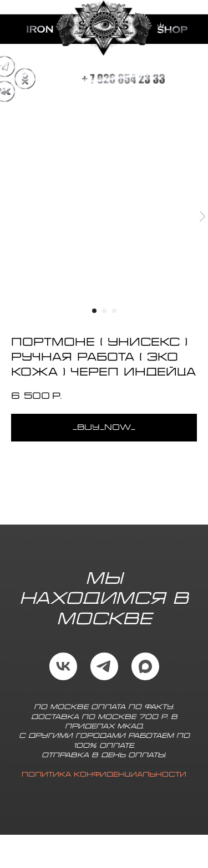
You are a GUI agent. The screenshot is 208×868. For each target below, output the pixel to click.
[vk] (63, 666)
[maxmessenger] (145, 666)
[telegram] (104, 666)
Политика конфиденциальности (104, 775)
